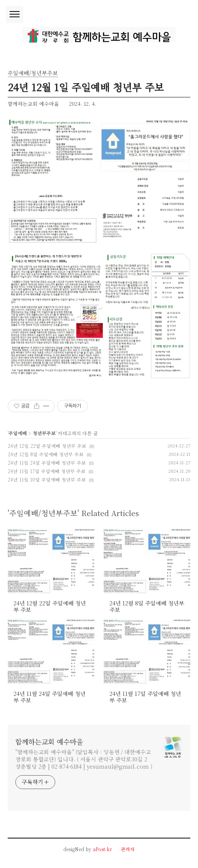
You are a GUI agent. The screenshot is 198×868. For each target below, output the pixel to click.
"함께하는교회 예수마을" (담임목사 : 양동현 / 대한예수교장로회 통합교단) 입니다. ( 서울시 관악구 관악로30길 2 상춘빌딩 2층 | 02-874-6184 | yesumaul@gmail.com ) (84, 759)
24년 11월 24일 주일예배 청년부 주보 (47, 463)
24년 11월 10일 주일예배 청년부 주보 (47, 479)
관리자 (128, 849)
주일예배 (18, 433)
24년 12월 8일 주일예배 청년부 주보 (46, 454)
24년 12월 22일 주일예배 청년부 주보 (47, 446)
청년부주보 (44, 433)
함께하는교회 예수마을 (49, 741)
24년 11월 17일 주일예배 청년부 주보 (47, 471)
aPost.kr (102, 849)
